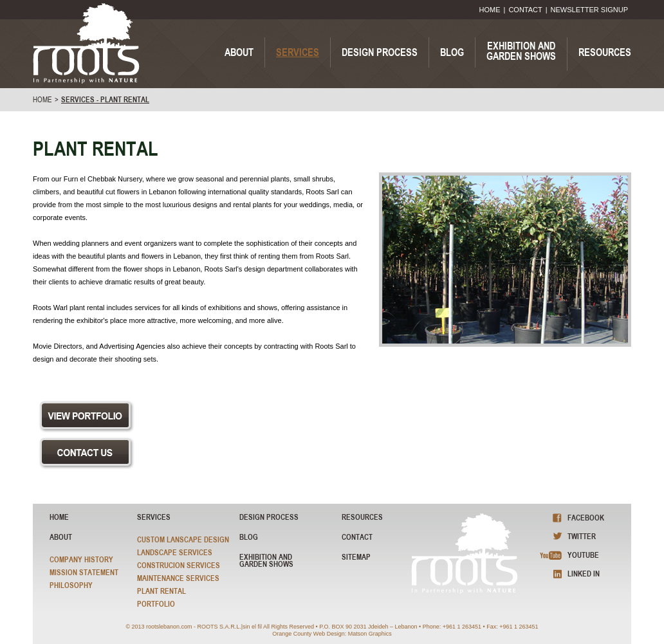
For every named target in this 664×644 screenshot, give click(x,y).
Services (154, 517)
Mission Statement (84, 572)
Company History (81, 559)
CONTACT (525, 10)
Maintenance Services (178, 578)
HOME (490, 10)
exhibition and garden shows (266, 560)
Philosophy (71, 585)
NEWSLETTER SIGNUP (589, 10)
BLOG (452, 52)
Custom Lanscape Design (183, 539)
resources (362, 517)
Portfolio (156, 604)
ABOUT (239, 52)
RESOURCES (605, 52)
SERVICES (298, 52)
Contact (357, 537)
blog (249, 537)
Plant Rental (161, 591)
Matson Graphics (370, 634)
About (61, 537)
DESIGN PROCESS (380, 52)
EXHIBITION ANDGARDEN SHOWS (521, 51)
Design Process (269, 517)
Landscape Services (175, 552)
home (42, 100)
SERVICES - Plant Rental (105, 100)
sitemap (356, 557)
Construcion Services (179, 565)
